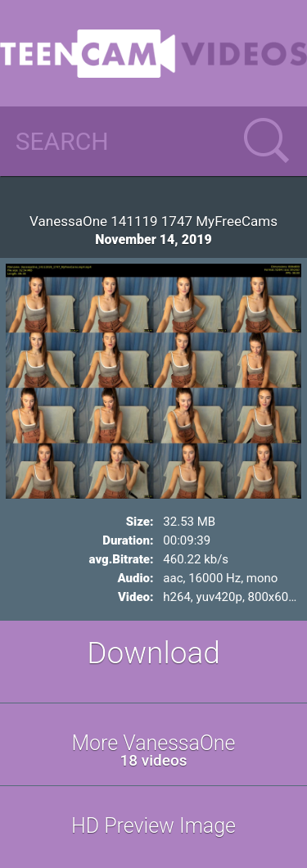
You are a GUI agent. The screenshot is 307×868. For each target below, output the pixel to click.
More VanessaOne (153, 750)
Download (153, 653)
